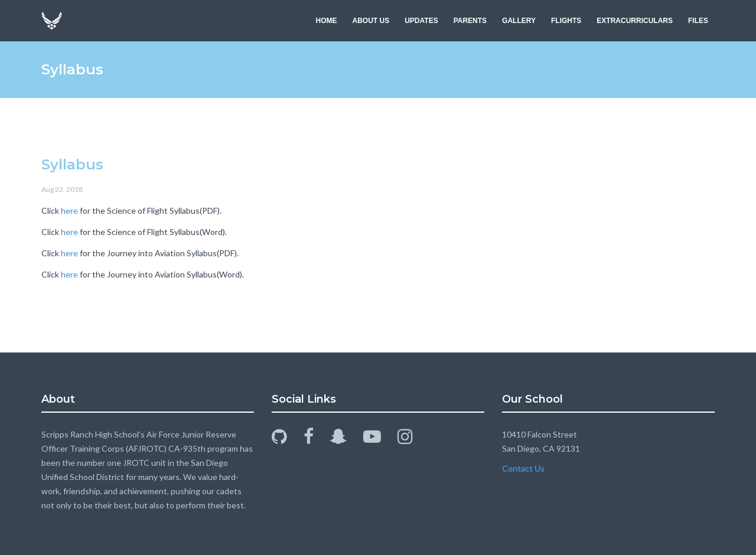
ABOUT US (371, 21)
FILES (698, 21)
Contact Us (523, 469)
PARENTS (470, 21)
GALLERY (519, 21)
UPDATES (421, 21)
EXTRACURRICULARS (635, 21)
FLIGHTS (566, 21)
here (69, 210)
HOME (327, 21)
